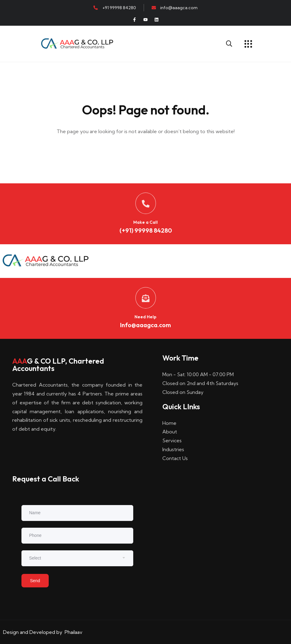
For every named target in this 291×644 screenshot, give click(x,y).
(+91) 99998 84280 (146, 230)
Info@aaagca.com (145, 325)
